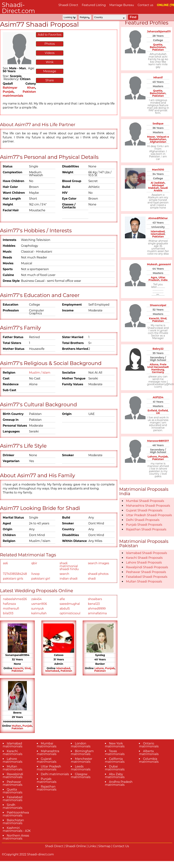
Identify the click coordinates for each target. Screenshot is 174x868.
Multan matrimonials (13, 768)
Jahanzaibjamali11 (159, 31)
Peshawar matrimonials (13, 783)
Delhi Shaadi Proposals (143, 520)
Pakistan (17, 671)
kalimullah (39, 613)
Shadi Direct (54, 846)
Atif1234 (158, 397)
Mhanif (158, 77)
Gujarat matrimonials (47, 760)
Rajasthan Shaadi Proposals (146, 529)
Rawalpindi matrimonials (13, 776)
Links (92, 846)
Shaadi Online (76, 846)
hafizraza (9, 604)
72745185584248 (15, 574)
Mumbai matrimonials (47, 745)
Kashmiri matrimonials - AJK (17, 829)
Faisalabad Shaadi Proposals (147, 577)
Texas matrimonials (115, 753)
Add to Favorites (50, 35)
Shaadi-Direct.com (18, 8)
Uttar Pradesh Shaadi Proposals (149, 515)
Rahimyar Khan (19, 88)
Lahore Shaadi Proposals (144, 562)
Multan (16, 726)
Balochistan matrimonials (13, 822)
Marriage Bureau (122, 5)
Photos (50, 44)
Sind (27, 668)
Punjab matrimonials (47, 780)
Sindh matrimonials (13, 806)
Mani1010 (158, 170)
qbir (34, 563)
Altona (154, 364)
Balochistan (158, 47)
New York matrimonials (115, 745)
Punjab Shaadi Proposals (144, 525)
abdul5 (65, 609)
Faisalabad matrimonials (13, 799)
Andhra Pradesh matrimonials (119, 783)
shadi (92, 579)
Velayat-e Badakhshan (159, 138)
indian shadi (69, 579)
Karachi (18, 668)
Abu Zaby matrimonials (115, 776)
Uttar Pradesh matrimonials (49, 768)
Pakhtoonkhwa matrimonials (16, 814)
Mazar (151, 137)
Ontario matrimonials (149, 745)
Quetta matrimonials (13, 791)
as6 (5, 563)
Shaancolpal (158, 305)
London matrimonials (81, 745)
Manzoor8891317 (158, 441)
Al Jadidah (158, 183)
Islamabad (63, 668)
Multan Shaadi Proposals (144, 581)
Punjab (8, 92)
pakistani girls (13, 579)
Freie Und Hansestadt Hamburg (158, 367)
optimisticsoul (70, 613)
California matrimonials (115, 760)
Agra (154, 277)
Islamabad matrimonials (13, 745)
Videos (50, 53)
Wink (50, 62)
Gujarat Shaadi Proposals (144, 510)
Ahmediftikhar (158, 218)
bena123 (94, 604)
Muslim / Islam (40, 373)
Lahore (99, 668)
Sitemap (104, 846)
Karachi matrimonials (13, 753)
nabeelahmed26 (15, 599)
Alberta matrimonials (149, 753)
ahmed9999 (97, 609)
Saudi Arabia (161, 189)
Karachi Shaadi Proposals (144, 558)
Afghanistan (158, 142)
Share (50, 80)
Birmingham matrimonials (82, 753)
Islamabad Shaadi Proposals (147, 553)
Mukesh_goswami (159, 264)
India (164, 280)
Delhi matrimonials (55, 774)
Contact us (145, 5)
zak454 (36, 599)
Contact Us (121, 846)
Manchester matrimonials (82, 760)
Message (50, 71)
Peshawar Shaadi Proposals (146, 572)
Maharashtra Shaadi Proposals (148, 506)
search (65, 574)
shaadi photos (98, 574)
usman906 (39, 604)
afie (62, 599)
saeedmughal (70, 604)
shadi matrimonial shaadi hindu (69, 566)
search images (99, 563)
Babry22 (158, 349)
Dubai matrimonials (115, 768)
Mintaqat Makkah (156, 187)
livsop (35, 574)
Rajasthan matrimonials (47, 788)
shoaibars (95, 599)
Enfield (152, 411)
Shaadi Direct (68, 5)
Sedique (158, 124)
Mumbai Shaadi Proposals (145, 501)
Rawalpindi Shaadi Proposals (147, 567)
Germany (158, 372)
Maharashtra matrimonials (48, 753)
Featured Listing (94, 5)
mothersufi (11, 609)
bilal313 (8, 613)
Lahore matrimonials (13, 760)
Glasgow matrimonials (81, 776)
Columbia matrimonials (149, 760)
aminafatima (97, 613)
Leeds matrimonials (81, 768)
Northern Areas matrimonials (16, 837)
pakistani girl (41, 579)
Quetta (158, 45)
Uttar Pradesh (157, 279)
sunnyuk (38, 609)
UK (158, 413)
